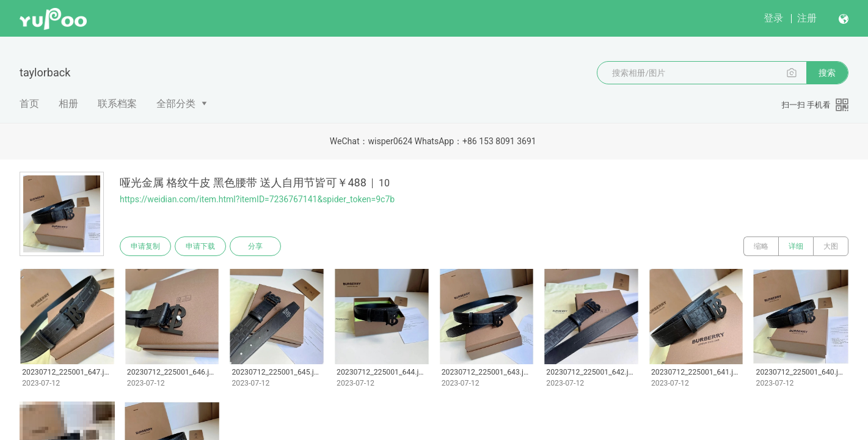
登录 (773, 18)
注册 (807, 18)
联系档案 (117, 104)
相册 (68, 104)
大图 (831, 246)
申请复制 (145, 246)
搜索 (827, 73)
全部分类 (176, 104)
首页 (29, 104)
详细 (796, 246)
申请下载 (200, 246)
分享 (255, 246)
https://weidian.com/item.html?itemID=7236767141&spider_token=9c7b (257, 199)
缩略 (761, 246)
